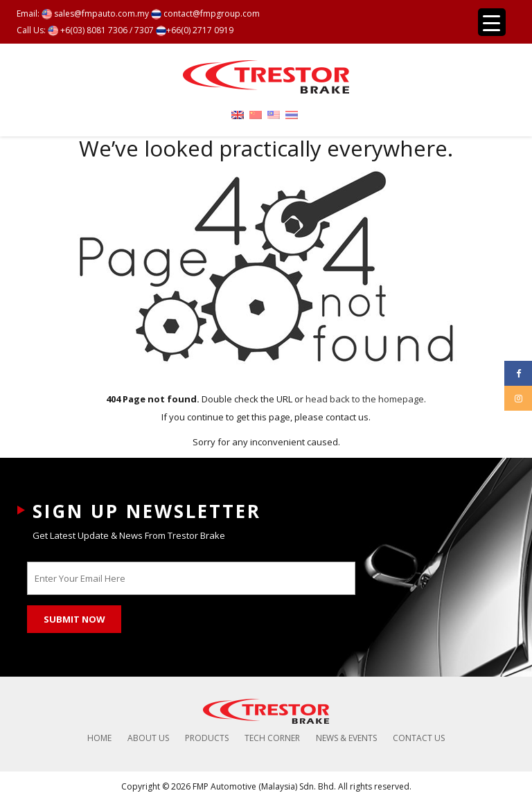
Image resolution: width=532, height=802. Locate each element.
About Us (148, 738)
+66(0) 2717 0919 (195, 30)
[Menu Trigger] (492, 22)
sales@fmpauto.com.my (95, 14)
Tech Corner (272, 738)
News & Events (346, 738)
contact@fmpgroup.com (205, 14)
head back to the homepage (365, 399)
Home (99, 738)
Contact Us (419, 738)
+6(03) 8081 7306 (88, 30)
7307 (144, 30)
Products (207, 738)
